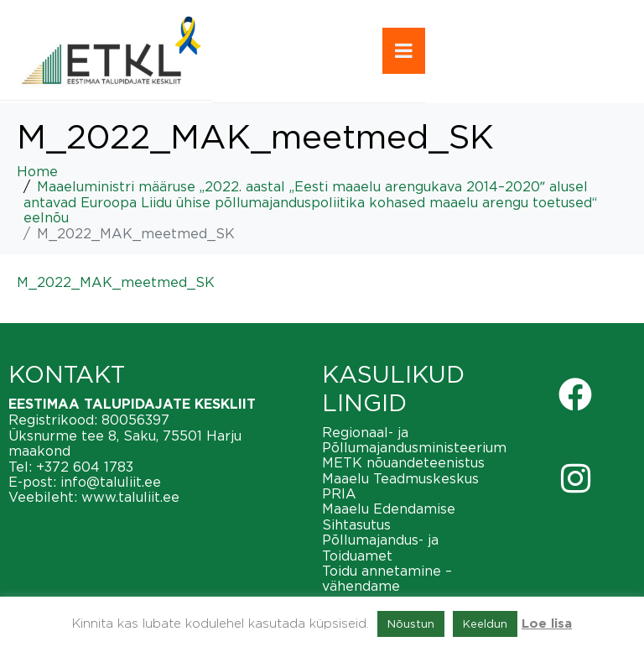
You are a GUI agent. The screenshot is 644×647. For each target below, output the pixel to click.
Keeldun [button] (485, 624)
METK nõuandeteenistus (403, 462)
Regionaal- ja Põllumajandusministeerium (414, 440)
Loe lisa (547, 624)
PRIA (339, 493)
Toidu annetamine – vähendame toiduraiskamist (387, 586)
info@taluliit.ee (111, 482)
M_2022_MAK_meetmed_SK (116, 282)
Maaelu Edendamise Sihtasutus (389, 516)
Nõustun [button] (411, 624)
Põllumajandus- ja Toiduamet (380, 547)
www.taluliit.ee (130, 497)
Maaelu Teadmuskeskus (400, 478)
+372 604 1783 (85, 467)
